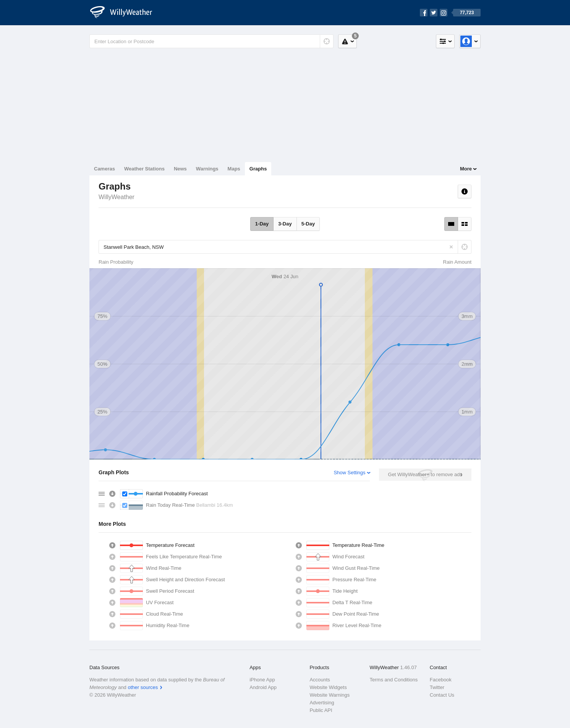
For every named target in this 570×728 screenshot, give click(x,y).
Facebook (441, 680)
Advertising (322, 703)
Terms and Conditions (394, 680)
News (180, 169)
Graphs (258, 169)
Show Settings (349, 473)
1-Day (262, 224)
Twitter (437, 687)
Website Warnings (330, 695)
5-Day (308, 224)
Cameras (104, 169)
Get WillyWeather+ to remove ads (425, 474)
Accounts (320, 680)
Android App (263, 687)
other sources (143, 687)
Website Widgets (328, 687)
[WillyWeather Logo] (125, 13)
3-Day (285, 224)
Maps (234, 169)
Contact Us (442, 695)
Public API (321, 710)
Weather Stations (144, 169)
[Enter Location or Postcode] (211, 41)
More (466, 169)
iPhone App (262, 680)
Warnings (207, 169)
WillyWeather (117, 197)
